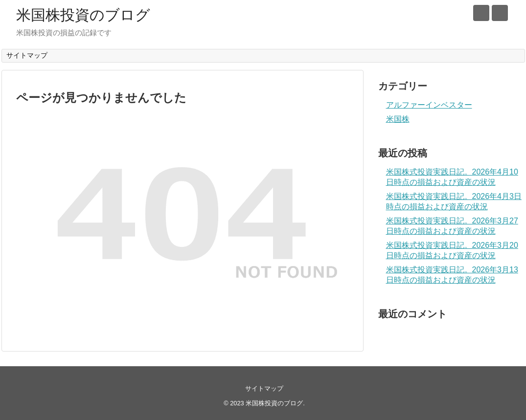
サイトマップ (27, 55)
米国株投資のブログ (83, 15)
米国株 (398, 119)
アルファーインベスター (429, 105)
